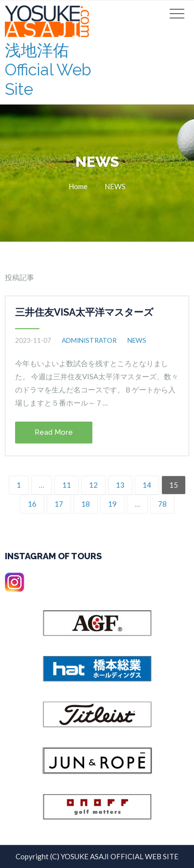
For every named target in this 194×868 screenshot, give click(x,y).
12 (93, 485)
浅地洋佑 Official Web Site (48, 70)
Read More (54, 432)
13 (120, 485)
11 (67, 485)
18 (86, 504)
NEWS (115, 186)
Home (78, 186)
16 (32, 504)
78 (162, 504)
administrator (89, 340)
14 (147, 485)
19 (112, 504)
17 (59, 504)
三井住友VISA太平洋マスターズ (84, 312)
